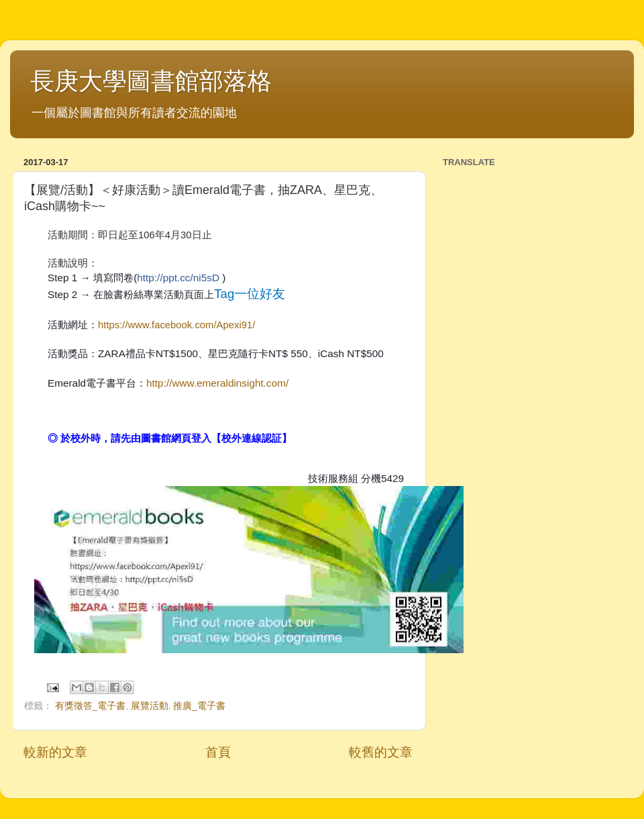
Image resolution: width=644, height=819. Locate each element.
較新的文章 (55, 752)
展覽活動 (150, 706)
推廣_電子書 (199, 706)
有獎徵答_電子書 (91, 706)
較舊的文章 (381, 752)
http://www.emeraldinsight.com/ (217, 383)
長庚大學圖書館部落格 (151, 81)
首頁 (218, 752)
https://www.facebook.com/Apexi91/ (176, 325)
